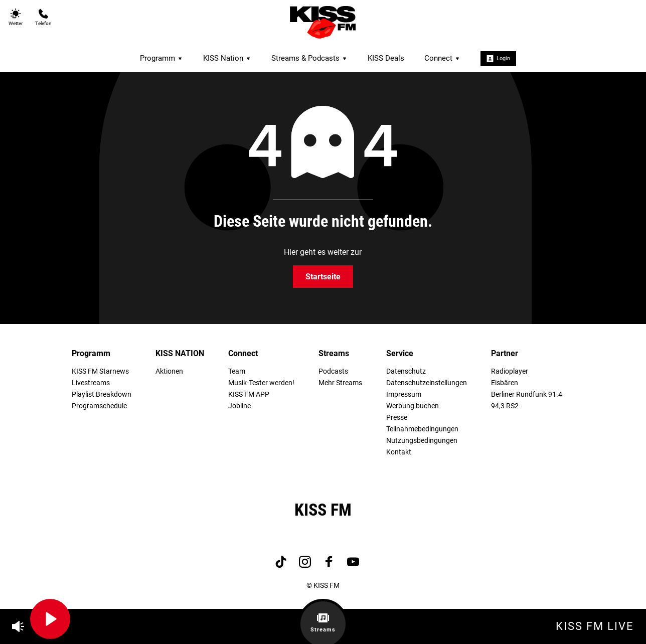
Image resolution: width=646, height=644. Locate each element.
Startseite (323, 277)
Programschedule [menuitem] (99, 406)
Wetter (16, 17)
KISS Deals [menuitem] (386, 58)
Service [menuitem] (400, 353)
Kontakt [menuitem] (399, 452)
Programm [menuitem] (161, 58)
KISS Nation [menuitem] (227, 58)
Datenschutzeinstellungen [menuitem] (427, 383)
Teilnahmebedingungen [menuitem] (422, 429)
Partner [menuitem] (505, 353)
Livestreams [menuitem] (91, 383)
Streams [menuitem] (334, 353)
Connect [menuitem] (442, 58)
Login (498, 59)
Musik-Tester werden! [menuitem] (261, 383)
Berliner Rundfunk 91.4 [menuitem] (527, 394)
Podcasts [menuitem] (333, 371)
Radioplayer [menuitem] (510, 371)
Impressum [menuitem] (404, 394)
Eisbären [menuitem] (505, 383)
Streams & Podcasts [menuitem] (309, 58)
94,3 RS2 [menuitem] (505, 406)
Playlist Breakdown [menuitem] (102, 394)
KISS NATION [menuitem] (180, 353)
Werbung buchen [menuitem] (413, 406)
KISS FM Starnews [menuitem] (100, 371)
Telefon (43, 17)
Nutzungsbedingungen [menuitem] (422, 441)
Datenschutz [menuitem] (406, 371)
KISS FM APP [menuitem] (249, 394)
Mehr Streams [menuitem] (340, 383)
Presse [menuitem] (397, 418)
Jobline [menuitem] (239, 406)
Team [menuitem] (237, 371)
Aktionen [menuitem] (169, 371)
